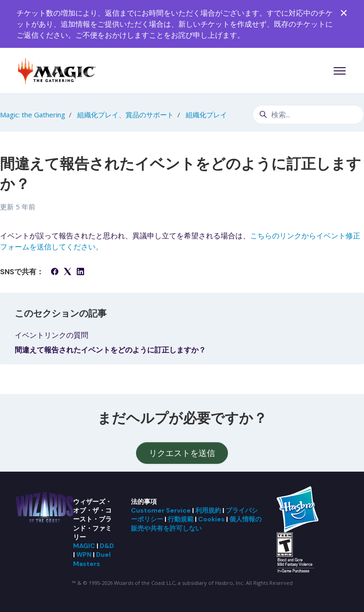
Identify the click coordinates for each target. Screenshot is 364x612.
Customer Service (161, 510)
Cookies (211, 519)
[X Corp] (68, 272)
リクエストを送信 (182, 453)
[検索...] (308, 115)
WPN (84, 554)
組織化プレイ (206, 115)
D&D (107, 546)
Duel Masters (92, 559)
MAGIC (84, 546)
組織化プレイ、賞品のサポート (125, 115)
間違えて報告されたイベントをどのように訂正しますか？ (110, 350)
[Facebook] (55, 272)
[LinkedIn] (80, 272)
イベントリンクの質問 (51, 335)
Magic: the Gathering (33, 115)
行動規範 (181, 519)
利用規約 (208, 510)
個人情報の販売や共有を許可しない (196, 523)
